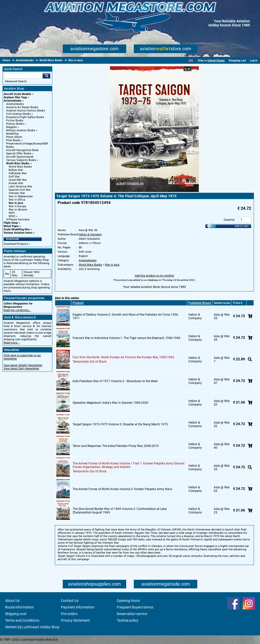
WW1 (12, 213)
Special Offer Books (19, 154)
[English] (191, 61)
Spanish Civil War (20, 190)
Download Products (16, 244)
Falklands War (18, 173)
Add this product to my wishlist (155, 276)
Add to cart (242, 226)
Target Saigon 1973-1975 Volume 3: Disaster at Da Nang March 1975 (120, 424)
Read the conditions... (17, 310)
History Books (15, 124)
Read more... (12, 343)
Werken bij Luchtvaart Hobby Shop (32, 627)
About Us (12, 601)
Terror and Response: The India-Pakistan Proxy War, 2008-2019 (116, 446)
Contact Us (70, 601)
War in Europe (17, 206)
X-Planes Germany (18, 220)
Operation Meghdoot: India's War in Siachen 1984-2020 (110, 403)
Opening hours (128, 601)
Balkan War (16, 170)
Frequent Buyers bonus (135, 607)
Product (78, 303)
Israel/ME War (18, 180)
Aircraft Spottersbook (20, 157)
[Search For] (23, 76)
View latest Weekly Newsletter (23, 365)
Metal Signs (11, 226)
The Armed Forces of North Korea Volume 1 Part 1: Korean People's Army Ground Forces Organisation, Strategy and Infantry (128, 465)
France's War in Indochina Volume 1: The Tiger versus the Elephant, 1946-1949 (126, 338)
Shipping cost (16, 614)
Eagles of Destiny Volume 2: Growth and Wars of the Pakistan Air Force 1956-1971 (126, 316)
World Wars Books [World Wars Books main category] (20, 167)
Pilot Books (13, 140)
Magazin (11, 127)
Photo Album (14, 137)
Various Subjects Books (21, 160)
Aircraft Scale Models (17, 94)
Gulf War (14, 177)
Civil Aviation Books (19, 114)
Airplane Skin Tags (15, 97)
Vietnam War (17, 193)
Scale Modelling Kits (17, 229)
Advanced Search (16, 81)
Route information (19, 607)
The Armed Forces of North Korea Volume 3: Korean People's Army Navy (122, 489)
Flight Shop (11, 223)
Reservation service (132, 614)
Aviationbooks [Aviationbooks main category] (15, 104)
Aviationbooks (13, 101)
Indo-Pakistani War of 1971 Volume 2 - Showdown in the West (115, 381)
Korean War (16, 183)
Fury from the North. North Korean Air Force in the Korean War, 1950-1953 (123, 357)
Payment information (78, 607)
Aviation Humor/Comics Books (26, 111)
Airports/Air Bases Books (22, 107)
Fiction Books (15, 120)
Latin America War (20, 187)
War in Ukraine (18, 210)
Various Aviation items (18, 233)
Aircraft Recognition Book (22, 150)
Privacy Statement (75, 620)
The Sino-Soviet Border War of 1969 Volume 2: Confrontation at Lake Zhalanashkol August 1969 (120, 511)
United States (216, 61)
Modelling (12, 134)
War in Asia (16, 203)
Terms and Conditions (22, 620)
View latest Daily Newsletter (21, 369)
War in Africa (17, 200)
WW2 (12, 216)
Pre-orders (69, 614)
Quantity (229, 220)
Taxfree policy (128, 620)
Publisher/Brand (200, 303)
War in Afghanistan (21, 196)
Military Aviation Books (21, 130)
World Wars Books (18, 163)
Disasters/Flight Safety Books (25, 117)
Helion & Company (90, 235)
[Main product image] (154, 191)
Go (46, 76)
